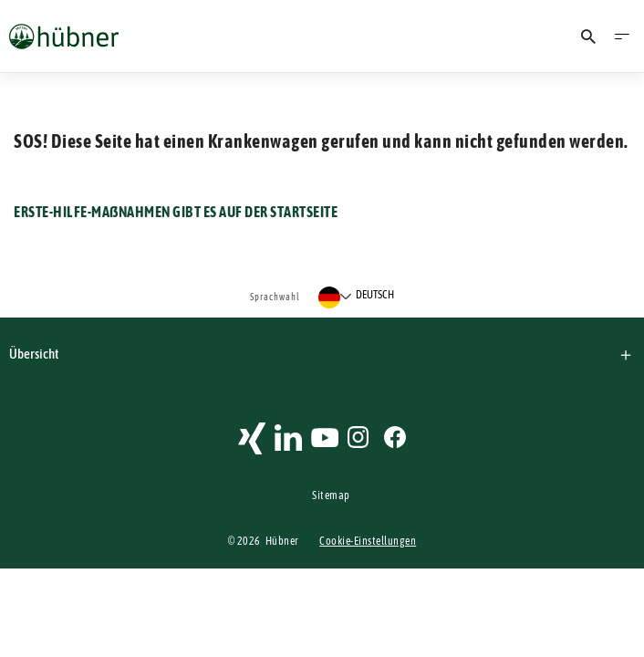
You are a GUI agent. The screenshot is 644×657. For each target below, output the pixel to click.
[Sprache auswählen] (356, 297)
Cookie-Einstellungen (368, 541)
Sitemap (331, 495)
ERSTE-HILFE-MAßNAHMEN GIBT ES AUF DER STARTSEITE (176, 212)
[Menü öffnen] (622, 36)
